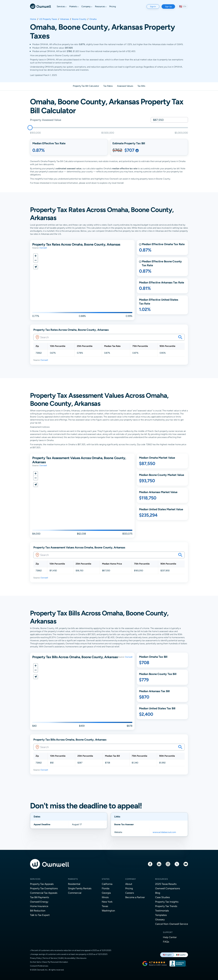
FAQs (166, 942)
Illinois (105, 897)
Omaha (93, 19)
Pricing (129, 888)
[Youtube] (186, 864)
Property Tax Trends (166, 906)
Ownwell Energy (39, 902)
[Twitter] (177, 864)
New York (107, 902)
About (129, 884)
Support (168, 932)
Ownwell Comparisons (168, 888)
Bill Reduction (38, 911)
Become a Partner (135, 897)
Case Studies (162, 897)
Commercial (75, 893)
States (106, 879)
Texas (105, 906)
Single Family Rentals (80, 888)
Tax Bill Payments (39, 897)
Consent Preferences (39, 966)
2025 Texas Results (166, 884)
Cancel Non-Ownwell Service (172, 924)
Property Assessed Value (46, 120)
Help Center (170, 937)
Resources (162, 879)
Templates (161, 915)
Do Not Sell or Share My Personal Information (49, 962)
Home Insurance (39, 906)
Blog (158, 893)
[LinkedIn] (159, 864)
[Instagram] (168, 864)
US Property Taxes (48, 19)
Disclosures (81, 958)
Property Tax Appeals (42, 884)
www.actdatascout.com (164, 832)
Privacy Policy (36, 958)
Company (131, 879)
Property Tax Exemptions (44, 888)
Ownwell (43, 248)
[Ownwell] (40, 6)
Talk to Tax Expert (40, 915)
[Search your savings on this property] (180, 337)
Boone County (79, 19)
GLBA (61, 958)
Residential (74, 884)
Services (35, 879)
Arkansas (65, 19)
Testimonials (162, 911)
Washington (108, 911)
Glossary (160, 919)
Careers (130, 893)
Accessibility (70, 958)
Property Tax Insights (167, 902)
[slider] (30, 128)
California (107, 884)
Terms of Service (50, 958)
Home (33, 19)
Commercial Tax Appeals (44, 893)
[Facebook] (150, 864)
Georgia (106, 893)
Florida (106, 888)
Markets (73, 879)
